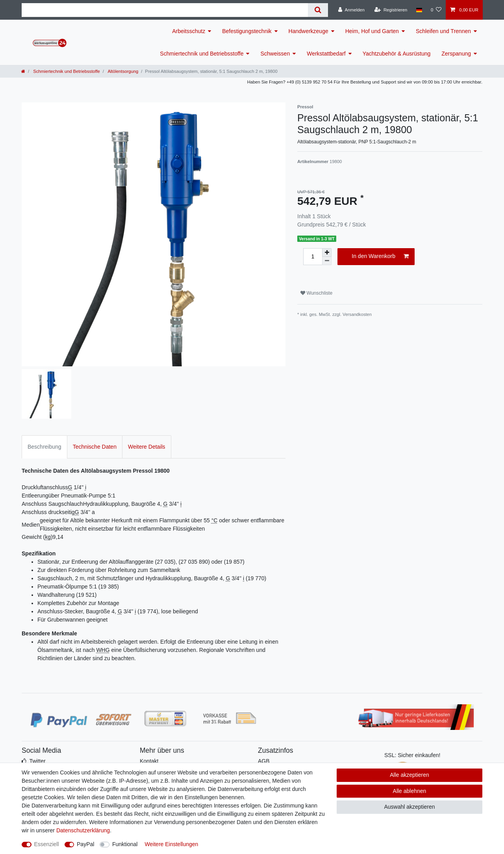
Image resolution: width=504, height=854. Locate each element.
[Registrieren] (391, 10)
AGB (264, 761)
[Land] (419, 10)
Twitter (37, 761)
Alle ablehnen (410, 791)
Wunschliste (316, 293)
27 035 (165, 562)
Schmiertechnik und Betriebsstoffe (202, 54)
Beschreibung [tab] (44, 447)
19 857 (234, 562)
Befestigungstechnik (247, 31)
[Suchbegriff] (165, 10)
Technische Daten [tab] (95, 447)
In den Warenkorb (380, 256)
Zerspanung (456, 54)
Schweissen (275, 54)
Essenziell (47, 844)
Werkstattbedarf (326, 54)
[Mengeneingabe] (313, 257)
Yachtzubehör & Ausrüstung (397, 54)
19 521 (86, 595)
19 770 (256, 578)
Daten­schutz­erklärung (83, 830)
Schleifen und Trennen (443, 31)
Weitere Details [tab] (147, 447)
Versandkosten (357, 314)
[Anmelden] (351, 10)
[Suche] (318, 10)
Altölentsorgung (122, 71)
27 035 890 (194, 562)
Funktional (125, 844)
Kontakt (149, 761)
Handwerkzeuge (309, 31)
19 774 (148, 611)
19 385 (109, 587)
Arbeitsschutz (189, 31)
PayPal (85, 844)
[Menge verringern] (327, 261)
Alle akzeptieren (409, 775)
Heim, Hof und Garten (372, 31)
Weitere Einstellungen (171, 844)
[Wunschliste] (436, 10)
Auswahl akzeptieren (409, 807)
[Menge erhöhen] (327, 252)
